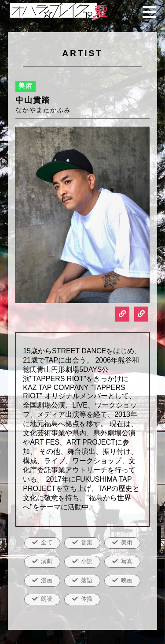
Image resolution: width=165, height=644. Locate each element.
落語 (87, 580)
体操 (87, 599)
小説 (87, 561)
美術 (127, 542)
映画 (127, 580)
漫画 (47, 580)
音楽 (87, 542)
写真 (127, 561)
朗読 (47, 599)
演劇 (47, 561)
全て (47, 542)
